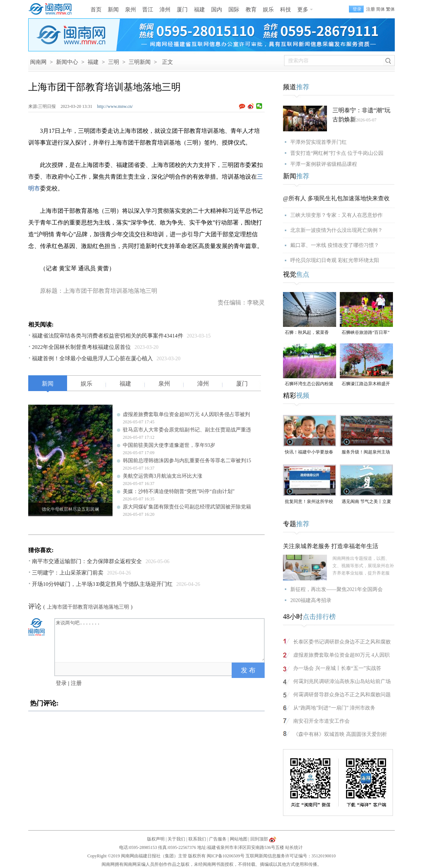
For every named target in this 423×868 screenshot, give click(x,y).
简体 (380, 9)
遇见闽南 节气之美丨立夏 (366, 502)
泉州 (130, 10)
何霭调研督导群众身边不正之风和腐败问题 (342, 695)
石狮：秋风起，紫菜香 (307, 332)
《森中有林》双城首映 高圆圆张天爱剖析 (340, 734)
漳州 (165, 10)
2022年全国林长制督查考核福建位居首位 (81, 347)
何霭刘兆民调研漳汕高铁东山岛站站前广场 (342, 681)
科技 (286, 10)
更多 (303, 10)
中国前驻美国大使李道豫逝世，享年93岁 (169, 445)
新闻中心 (67, 62)
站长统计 (294, 847)
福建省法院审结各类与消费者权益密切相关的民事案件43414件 (108, 336)
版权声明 (156, 839)
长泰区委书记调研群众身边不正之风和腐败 (342, 642)
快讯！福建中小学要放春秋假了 (309, 453)
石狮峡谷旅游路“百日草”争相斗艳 (366, 333)
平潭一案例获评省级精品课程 (324, 164)
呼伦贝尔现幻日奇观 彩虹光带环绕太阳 (335, 260)
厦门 (182, 10)
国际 (234, 10)
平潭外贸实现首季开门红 (319, 142)
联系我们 (197, 839)
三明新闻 (140, 62)
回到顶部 (259, 839)
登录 (61, 683)
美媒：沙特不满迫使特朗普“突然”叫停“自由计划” (179, 491)
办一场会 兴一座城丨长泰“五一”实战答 (337, 668)
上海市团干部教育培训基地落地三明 (88, 607)
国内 (217, 10)
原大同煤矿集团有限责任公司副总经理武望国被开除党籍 (187, 507)
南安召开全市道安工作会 (321, 721)
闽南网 (38, 62)
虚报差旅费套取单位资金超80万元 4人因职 (341, 655)
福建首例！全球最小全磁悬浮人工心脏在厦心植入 (92, 358)
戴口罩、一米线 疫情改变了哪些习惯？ (335, 245)
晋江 (148, 10)
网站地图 (239, 839)
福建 (199, 10)
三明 (114, 62)
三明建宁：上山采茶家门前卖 (68, 573)
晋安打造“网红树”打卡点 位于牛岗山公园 (337, 153)
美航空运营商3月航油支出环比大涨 (163, 476)
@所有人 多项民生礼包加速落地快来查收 (336, 198)
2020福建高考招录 (311, 600)
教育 (251, 10)
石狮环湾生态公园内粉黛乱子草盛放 (309, 384)
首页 (96, 10)
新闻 (113, 10)
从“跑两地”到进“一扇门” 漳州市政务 (334, 708)
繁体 (390, 9)
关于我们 (176, 839)
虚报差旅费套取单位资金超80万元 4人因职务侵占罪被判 (186, 414)
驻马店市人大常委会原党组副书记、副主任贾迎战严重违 (187, 430)
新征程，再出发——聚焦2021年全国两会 (336, 589)
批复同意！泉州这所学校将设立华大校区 (309, 502)
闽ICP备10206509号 (226, 856)
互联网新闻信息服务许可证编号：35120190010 (291, 856)
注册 (371, 9)
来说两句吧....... (160, 640)
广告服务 (218, 839)
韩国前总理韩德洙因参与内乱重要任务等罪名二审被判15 (187, 461)
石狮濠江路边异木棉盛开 (366, 384)
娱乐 (268, 10)
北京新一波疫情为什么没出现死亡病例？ (336, 230)
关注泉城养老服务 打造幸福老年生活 (331, 546)
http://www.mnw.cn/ (115, 106)
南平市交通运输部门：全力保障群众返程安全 (87, 561)
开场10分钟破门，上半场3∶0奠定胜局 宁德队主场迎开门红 (102, 584)
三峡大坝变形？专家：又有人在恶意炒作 (336, 215)
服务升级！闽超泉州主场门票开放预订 (366, 453)
